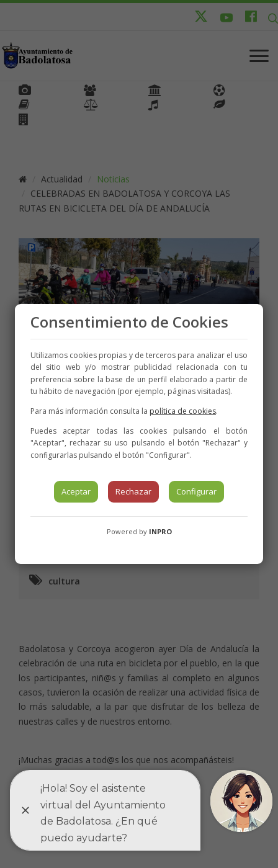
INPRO (160, 531)
